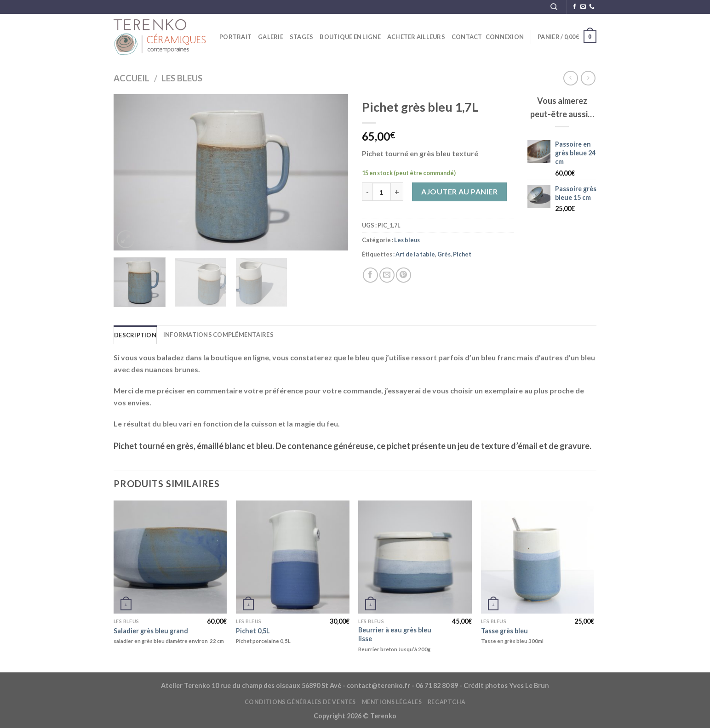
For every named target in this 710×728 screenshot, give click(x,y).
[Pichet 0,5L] (293, 557)
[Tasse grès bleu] (538, 557)
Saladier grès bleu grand (151, 631)
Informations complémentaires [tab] (218, 335)
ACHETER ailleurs (416, 37)
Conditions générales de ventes (300, 702)
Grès (444, 254)
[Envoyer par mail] (387, 275)
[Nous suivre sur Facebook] (574, 7)
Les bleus (182, 78)
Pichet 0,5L (253, 631)
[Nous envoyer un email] (583, 7)
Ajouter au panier (459, 191)
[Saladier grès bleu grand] (170, 557)
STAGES (302, 37)
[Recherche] (554, 7)
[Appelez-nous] (592, 7)
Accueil (132, 78)
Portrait (235, 37)
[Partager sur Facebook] (370, 275)
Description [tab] (135, 335)
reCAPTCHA (447, 702)
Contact (467, 37)
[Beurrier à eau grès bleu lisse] (415, 557)
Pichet (462, 254)
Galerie (271, 37)
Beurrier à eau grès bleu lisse (395, 634)
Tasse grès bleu (504, 631)
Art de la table (415, 254)
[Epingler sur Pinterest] (404, 275)
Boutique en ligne (350, 37)
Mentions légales (392, 702)
